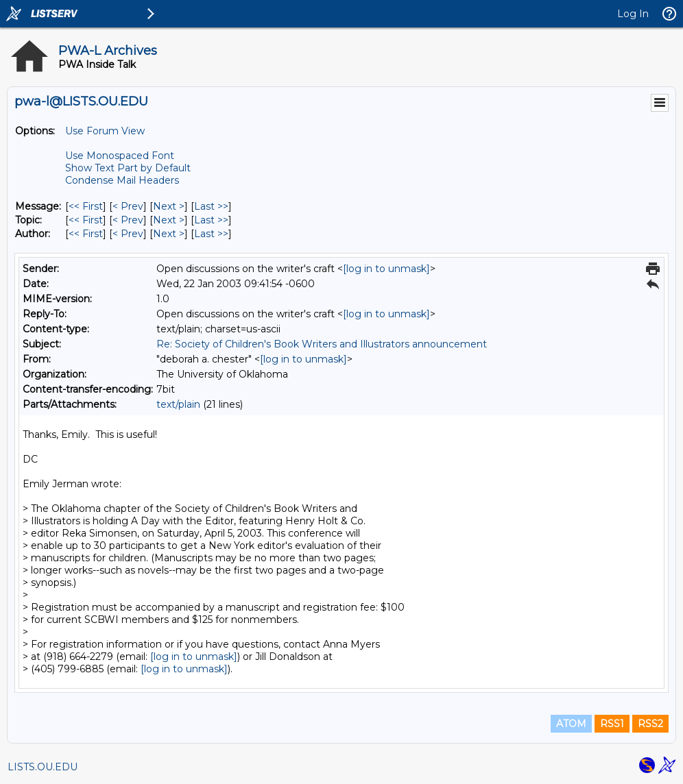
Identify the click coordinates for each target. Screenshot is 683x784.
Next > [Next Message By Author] (169, 234)
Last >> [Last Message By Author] (211, 234)
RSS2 (650, 724)
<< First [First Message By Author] (86, 234)
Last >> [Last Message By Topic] (211, 220)
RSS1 (612, 724)
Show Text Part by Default (128, 168)
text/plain (178, 404)
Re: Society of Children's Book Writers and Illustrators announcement (322, 344)
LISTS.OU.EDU (43, 767)
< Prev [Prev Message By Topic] (128, 220)
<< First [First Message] (86, 206)
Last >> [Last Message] (211, 206)
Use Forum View (105, 131)
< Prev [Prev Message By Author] (128, 234)
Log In (633, 14)
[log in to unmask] (386, 269)
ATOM (571, 724)
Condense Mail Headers (122, 180)
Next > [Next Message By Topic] (169, 220)
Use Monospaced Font (120, 156)
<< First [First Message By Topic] (86, 220)
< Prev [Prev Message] (128, 206)
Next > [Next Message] (169, 206)
